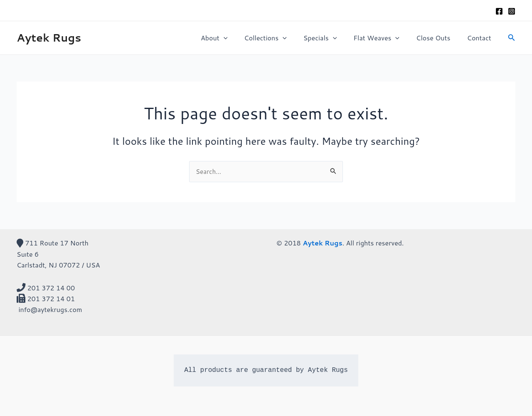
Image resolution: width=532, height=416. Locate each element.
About (232, 38)
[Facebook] (499, 11)
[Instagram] (512, 11)
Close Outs (438, 38)
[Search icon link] (512, 38)
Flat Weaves (385, 38)
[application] (242, 38)
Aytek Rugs (49, 37)
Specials (332, 38)
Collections (280, 38)
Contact (481, 38)
